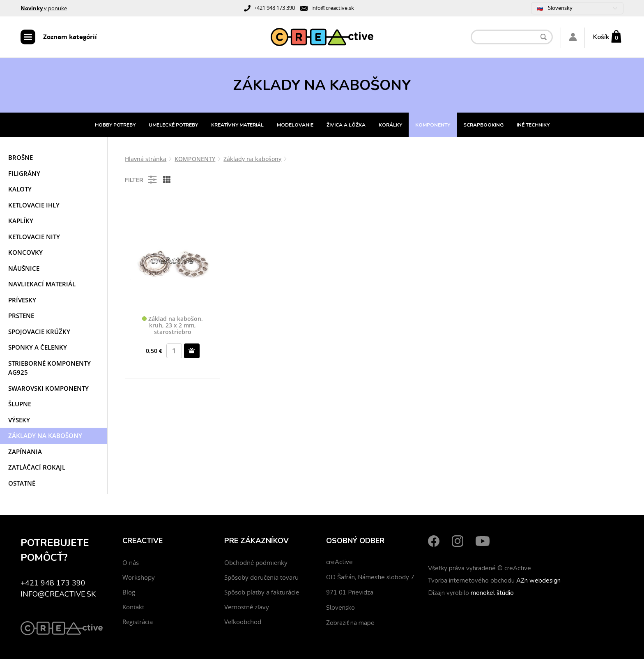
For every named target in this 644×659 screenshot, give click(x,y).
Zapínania (25, 452)
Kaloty (20, 189)
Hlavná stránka (146, 159)
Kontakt (133, 607)
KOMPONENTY (433, 125)
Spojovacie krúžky (39, 332)
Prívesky (22, 300)
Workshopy (139, 577)
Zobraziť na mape (350, 623)
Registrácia (138, 622)
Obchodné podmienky (256, 562)
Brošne (21, 157)
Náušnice (24, 268)
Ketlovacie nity (34, 237)
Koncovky (25, 252)
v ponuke (44, 8)
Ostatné (22, 483)
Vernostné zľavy (247, 607)
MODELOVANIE (295, 125)
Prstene (21, 316)
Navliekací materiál (42, 284)
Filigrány (24, 173)
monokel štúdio (492, 593)
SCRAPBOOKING (483, 125)
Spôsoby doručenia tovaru (261, 577)
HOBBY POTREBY (115, 125)
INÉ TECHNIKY (533, 125)
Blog (129, 592)
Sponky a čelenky (38, 347)
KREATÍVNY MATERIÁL (237, 125)
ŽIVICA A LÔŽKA (346, 125)
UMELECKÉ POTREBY (173, 125)
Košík (601, 37)
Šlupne (20, 404)
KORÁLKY (390, 125)
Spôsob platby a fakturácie (262, 592)
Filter (141, 180)
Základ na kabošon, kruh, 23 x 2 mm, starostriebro (172, 325)
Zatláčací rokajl (37, 467)
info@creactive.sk (333, 8)
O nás (131, 562)
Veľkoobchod (243, 622)
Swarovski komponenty (48, 388)
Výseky (19, 420)
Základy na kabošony (45, 435)
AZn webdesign (538, 581)
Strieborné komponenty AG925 (49, 368)
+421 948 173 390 (274, 8)
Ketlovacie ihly (34, 205)
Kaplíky (21, 221)
